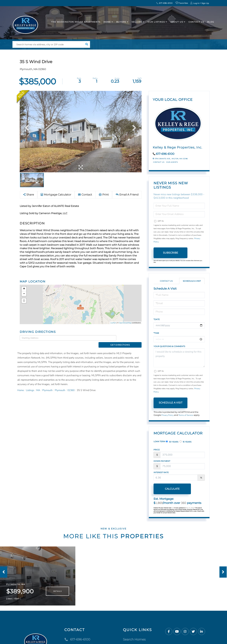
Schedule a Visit (192, 281)
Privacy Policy (168, 415)
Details (57, 593)
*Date (157, 319)
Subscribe (171, 253)
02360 (74, 385)
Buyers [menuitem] (121, 22)
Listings (31, 385)
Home (21, 385)
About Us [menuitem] (177, 22)
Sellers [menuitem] (137, 22)
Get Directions (130, 338)
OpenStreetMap (125, 323)
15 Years (185, 442)
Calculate (171, 489)
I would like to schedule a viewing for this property (179, 358)
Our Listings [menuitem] (156, 22)
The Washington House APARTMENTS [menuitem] (76, 22)
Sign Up (205, 3)
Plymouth (49, 385)
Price (157, 450)
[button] (87, 44)
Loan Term (159, 441)
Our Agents (172, 162)
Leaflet (113, 323)
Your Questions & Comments (169, 346)
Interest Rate (161, 472)
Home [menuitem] (107, 22)
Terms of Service (186, 415)
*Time (156, 333)
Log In (196, 3)
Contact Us (159, 162)
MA (39, 385)
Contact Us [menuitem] (196, 22)
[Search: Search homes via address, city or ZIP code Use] (48, 44)
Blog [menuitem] (211, 22)
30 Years (172, 442)
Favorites (182, 3)
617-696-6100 (164, 3)
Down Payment (162, 461)
